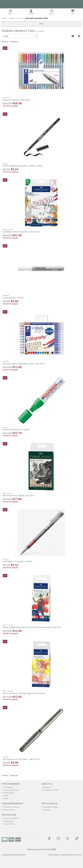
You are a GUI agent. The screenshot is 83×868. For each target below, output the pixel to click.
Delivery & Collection (11, 807)
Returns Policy (8, 810)
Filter (42, 24)
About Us (46, 787)
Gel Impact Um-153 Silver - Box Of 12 (21, 759)
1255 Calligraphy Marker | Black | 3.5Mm (23, 166)
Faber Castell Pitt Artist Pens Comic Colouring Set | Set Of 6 (32, 627)
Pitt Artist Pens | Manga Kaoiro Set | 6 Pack (24, 693)
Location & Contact (50, 790)
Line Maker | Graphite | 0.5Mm (18, 561)
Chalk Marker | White (13, 298)
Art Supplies (8, 787)
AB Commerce (76, 855)
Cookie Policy (8, 824)
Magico (57, 855)
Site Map (46, 810)
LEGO (5, 796)
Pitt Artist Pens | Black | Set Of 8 (18, 496)
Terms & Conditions (10, 818)
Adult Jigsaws (8, 793)
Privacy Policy (8, 821)
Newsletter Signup (50, 807)
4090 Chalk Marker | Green (16, 430)
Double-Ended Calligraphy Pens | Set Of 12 (24, 364)
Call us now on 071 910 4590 (41, 849)
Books (5, 798)
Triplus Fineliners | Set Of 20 (16, 100)
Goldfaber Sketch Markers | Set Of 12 (21, 232)
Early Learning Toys (10, 790)
